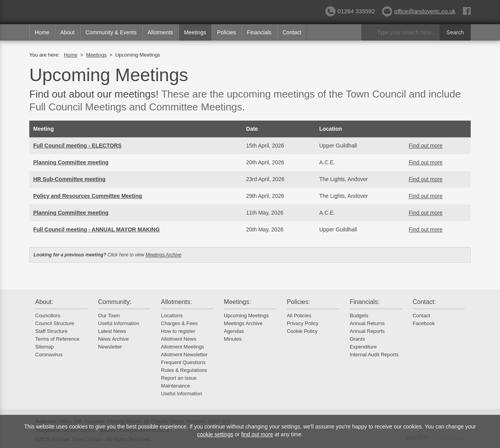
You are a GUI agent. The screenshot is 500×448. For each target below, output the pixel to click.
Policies (227, 32)
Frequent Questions (183, 362)
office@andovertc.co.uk (419, 11)
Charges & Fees (179, 323)
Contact (292, 32)
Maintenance (175, 386)
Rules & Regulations (184, 370)
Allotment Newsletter (184, 355)
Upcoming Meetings (246, 316)
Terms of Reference (57, 339)
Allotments (160, 32)
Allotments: (176, 302)
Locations (172, 316)
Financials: (364, 302)
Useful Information (119, 323)
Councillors (48, 316)
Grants (357, 339)
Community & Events (111, 32)
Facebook (424, 323)
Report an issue (179, 378)
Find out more (425, 146)
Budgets (359, 316)
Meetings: (237, 302)
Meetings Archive (164, 255)
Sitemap (45, 347)
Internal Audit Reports (374, 355)
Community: (115, 302)
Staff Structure (51, 331)
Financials (259, 32)
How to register (178, 331)
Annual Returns (367, 323)
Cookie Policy (302, 331)
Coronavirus (49, 355)
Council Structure (55, 323)
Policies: (298, 302)
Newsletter (110, 347)
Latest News (112, 331)
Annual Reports (367, 331)
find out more (257, 434)
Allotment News (179, 339)
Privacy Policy (303, 323)
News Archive (113, 339)
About (67, 32)
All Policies (299, 316)
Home (42, 32)
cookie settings (215, 434)
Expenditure (363, 347)
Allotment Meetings (183, 347)
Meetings (195, 32)
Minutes (233, 339)
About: (44, 302)
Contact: (424, 302)
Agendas (234, 331)
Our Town (109, 316)
